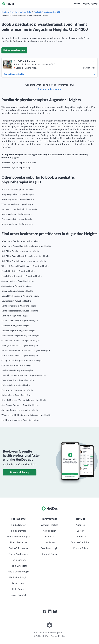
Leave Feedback (18, 595)
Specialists (50, 543)
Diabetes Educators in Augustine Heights (20, 321)
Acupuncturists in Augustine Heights (18, 281)
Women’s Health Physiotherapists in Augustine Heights (26, 415)
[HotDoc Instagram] (55, 611)
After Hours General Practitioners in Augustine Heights (26, 246)
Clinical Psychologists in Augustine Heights (20, 296)
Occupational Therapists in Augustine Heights (22, 361)
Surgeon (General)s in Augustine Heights (20, 410)
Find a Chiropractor (19, 548)
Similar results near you (50, 89)
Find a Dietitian (19, 560)
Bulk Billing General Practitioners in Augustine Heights (26, 256)
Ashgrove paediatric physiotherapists (18, 195)
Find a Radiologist (18, 578)
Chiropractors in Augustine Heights (17, 291)
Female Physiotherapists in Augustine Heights (22, 276)
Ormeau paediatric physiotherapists (17, 219)
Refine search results (14, 50)
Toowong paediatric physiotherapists (18, 199)
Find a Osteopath (19, 566)
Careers (81, 531)
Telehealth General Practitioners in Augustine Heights (25, 266)
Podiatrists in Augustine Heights (16, 385)
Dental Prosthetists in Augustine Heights (20, 311)
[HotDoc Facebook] (44, 611)
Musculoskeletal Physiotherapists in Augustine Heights (26, 351)
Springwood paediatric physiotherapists (19, 209)
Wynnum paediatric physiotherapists (18, 204)
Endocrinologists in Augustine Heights (18, 331)
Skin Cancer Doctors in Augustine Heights (20, 405)
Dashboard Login (50, 548)
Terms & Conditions (81, 543)
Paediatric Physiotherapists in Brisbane (19, 163)
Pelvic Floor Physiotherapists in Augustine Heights (24, 375)
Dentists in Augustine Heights (15, 316)
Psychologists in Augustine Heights (17, 390)
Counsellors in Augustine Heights (16, 301)
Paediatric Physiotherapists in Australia (16, 12)
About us (81, 525)
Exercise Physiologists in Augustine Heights (21, 336)
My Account (19, 583)
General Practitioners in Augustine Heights (21, 341)
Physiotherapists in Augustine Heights (18, 380)
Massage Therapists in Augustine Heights (20, 346)
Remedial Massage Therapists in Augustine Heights (24, 400)
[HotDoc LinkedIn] (50, 611)
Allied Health (49, 531)
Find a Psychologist (19, 554)
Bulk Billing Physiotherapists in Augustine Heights (24, 261)
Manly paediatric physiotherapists (16, 214)
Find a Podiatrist (19, 543)
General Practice (49, 525)
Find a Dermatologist (18, 572)
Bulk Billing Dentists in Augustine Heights (20, 251)
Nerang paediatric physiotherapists (17, 224)
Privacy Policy (81, 548)
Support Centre (49, 554)
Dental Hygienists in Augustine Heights (19, 306)
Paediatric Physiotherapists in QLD (47, 12)
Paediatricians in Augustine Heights (17, 370)
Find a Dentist (18, 531)
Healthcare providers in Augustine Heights (20, 420)
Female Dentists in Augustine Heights (18, 271)
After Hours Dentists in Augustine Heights (20, 241)
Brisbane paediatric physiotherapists (18, 190)
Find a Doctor (18, 525)
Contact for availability (49, 74)
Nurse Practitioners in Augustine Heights (20, 356)
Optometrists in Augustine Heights (17, 366)
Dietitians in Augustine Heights (15, 326)
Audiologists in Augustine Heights (16, 286)
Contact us (81, 537)
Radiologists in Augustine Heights (16, 395)
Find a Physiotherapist (18, 537)
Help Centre (18, 589)
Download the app (20, 472)
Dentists (49, 537)
